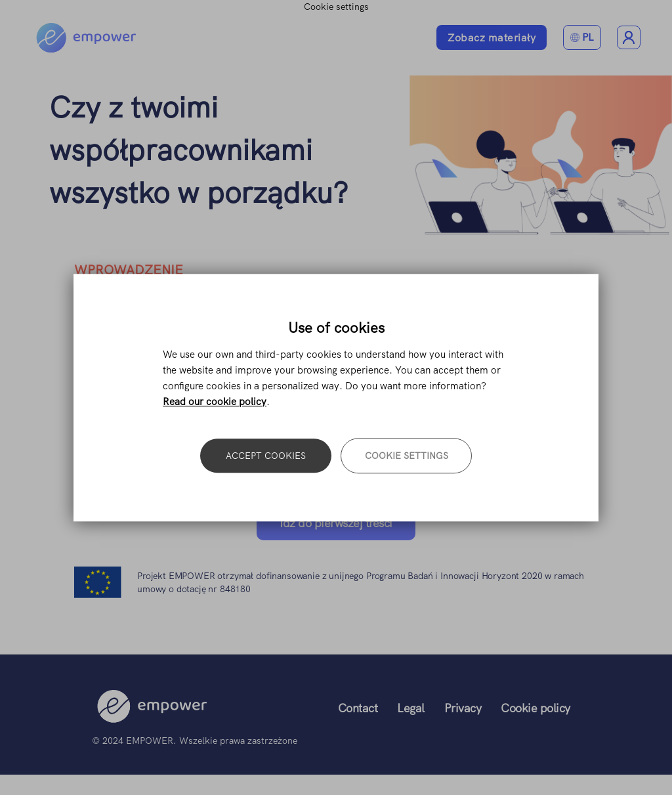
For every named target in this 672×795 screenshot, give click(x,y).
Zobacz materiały (492, 38)
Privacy (463, 708)
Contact (358, 708)
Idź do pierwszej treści (336, 523)
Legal (411, 708)
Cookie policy (535, 708)
